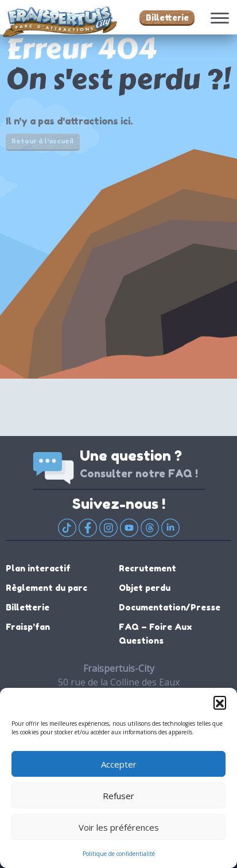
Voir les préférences (119, 827)
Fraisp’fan (28, 627)
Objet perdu (145, 588)
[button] (220, 702)
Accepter (119, 764)
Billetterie (167, 17)
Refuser (118, 796)
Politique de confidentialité (119, 854)
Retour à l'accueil (43, 141)
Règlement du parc (46, 588)
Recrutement (147, 568)
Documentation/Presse (170, 607)
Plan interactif (38, 568)
